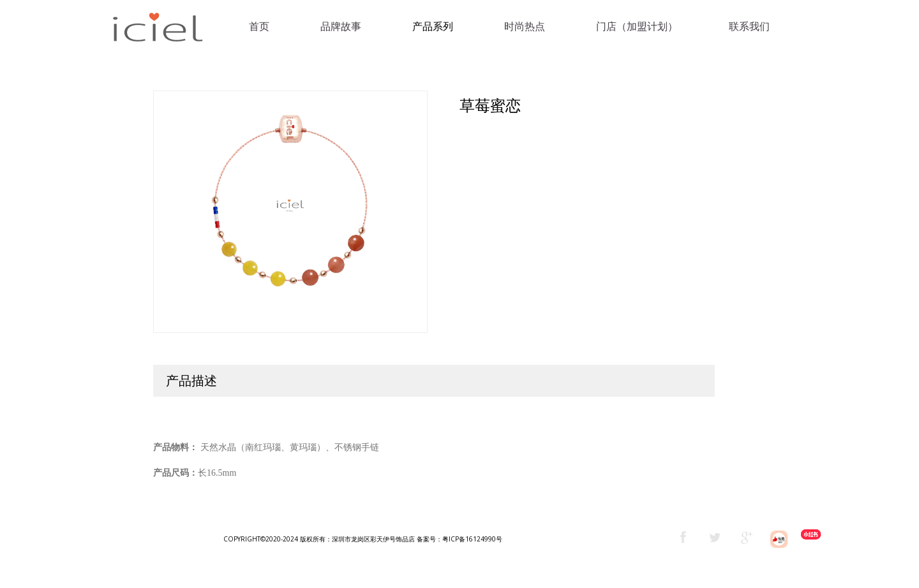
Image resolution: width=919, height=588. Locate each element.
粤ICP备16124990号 (472, 539)
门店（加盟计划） (637, 26)
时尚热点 (525, 26)
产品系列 (433, 26)
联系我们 (749, 26)
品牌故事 (341, 26)
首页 (259, 26)
